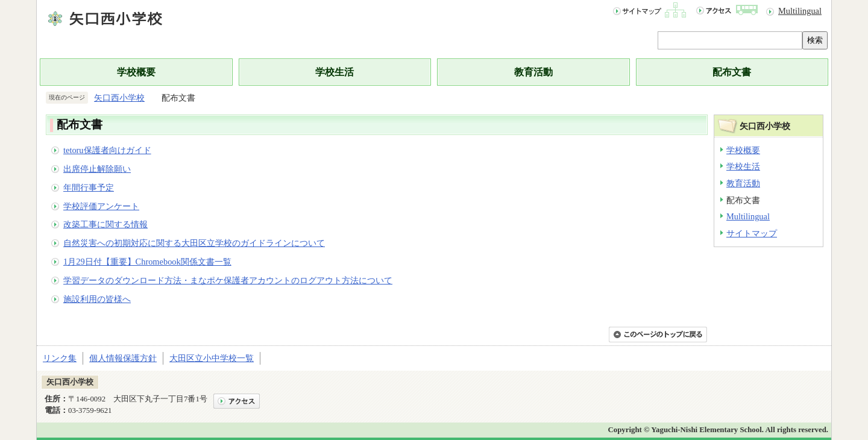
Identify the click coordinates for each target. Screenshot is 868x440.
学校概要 (136, 72)
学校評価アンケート (101, 206)
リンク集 (60, 358)
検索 (815, 40)
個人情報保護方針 (123, 358)
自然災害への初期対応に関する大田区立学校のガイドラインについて (194, 243)
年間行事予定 (89, 187)
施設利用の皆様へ (97, 299)
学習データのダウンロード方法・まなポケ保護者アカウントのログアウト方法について (228, 280)
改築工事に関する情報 (105, 224)
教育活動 (533, 72)
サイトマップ (752, 233)
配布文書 (732, 72)
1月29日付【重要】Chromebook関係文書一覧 (147, 262)
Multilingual (800, 11)
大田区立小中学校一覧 (212, 358)
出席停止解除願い (97, 169)
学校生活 (335, 72)
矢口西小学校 (119, 98)
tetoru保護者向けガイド (107, 150)
